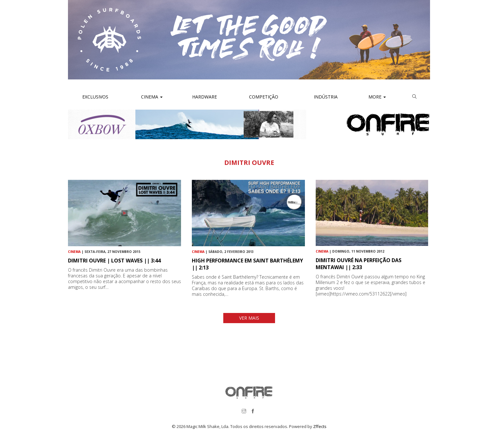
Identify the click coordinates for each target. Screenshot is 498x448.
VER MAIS (249, 318)
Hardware (205, 97)
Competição (263, 97)
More (377, 97)
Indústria (325, 97)
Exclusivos (95, 97)
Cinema (151, 97)
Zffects (320, 426)
